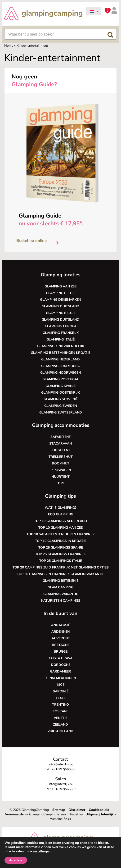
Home (9, 46)
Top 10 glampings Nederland (61, 521)
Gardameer (60, 671)
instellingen (42, 851)
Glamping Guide (40, 216)
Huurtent (60, 477)
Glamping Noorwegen (60, 373)
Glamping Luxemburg (61, 366)
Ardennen (60, 632)
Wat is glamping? (60, 508)
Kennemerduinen (61, 678)
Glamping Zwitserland (61, 412)
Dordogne (61, 665)
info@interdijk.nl (61, 764)
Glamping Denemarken (60, 300)
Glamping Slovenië (61, 399)
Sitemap (59, 810)
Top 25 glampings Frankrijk (60, 554)
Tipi (61, 483)
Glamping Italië (60, 339)
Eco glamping (61, 514)
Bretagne (61, 645)
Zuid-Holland (61, 731)
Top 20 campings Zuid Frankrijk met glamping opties (61, 567)
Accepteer (16, 860)
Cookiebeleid (99, 810)
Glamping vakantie (61, 594)
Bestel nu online (39, 242)
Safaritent (61, 437)
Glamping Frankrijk (61, 333)
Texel (61, 698)
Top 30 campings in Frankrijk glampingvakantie (60, 574)
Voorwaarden (15, 814)
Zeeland (60, 725)
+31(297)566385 (64, 769)
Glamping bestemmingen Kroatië (60, 353)
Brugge (61, 652)
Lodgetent (60, 450)
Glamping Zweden (61, 406)
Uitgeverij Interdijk (100, 814)
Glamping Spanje (60, 386)
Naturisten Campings (61, 601)
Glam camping (60, 587)
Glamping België (61, 293)
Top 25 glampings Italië (61, 561)
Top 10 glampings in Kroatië (61, 541)
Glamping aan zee (60, 286)
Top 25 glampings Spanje (61, 548)
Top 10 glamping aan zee (60, 528)
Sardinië (61, 691)
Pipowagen (61, 470)
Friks (67, 819)
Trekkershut (61, 457)
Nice (61, 685)
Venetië (60, 718)
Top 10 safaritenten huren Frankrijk (61, 534)
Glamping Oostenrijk (60, 393)
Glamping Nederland (60, 359)
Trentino (60, 705)
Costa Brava (61, 658)
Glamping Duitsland (60, 306)
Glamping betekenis (61, 581)
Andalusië (61, 625)
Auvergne (61, 638)
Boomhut (61, 463)
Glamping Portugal (61, 379)
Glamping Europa (61, 326)
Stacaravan (60, 443)
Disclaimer (77, 810)
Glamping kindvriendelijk (61, 346)
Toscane (61, 711)
